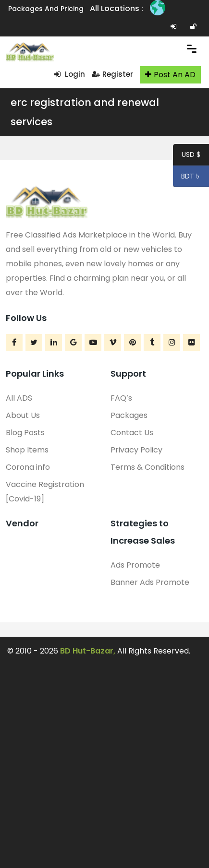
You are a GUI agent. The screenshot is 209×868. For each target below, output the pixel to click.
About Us (23, 415)
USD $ (191, 156)
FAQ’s (121, 398)
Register (112, 74)
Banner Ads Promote (150, 582)
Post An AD (170, 75)
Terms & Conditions (148, 467)
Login (70, 74)
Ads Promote (135, 565)
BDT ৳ (187, 178)
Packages (129, 415)
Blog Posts (25, 433)
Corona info (28, 467)
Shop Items (27, 450)
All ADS (19, 398)
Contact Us (132, 433)
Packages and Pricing (46, 9)
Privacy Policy (136, 450)
